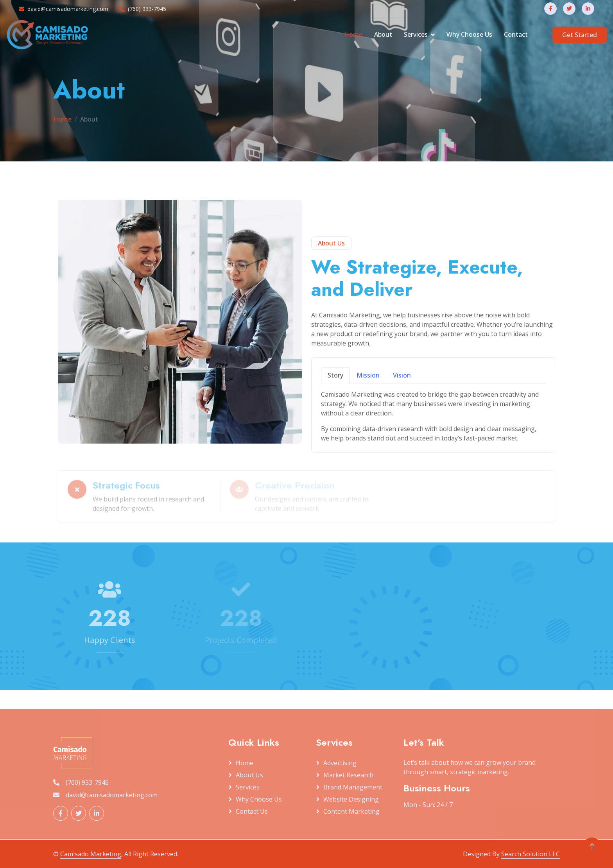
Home (353, 34)
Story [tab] (335, 401)
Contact (516, 34)
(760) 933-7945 (143, 9)
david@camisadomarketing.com (64, 9)
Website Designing (351, 799)
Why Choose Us (469, 34)
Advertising (340, 763)
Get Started (580, 35)
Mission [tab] (368, 401)
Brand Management (353, 787)
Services (416, 34)
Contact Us (252, 811)
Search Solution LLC (531, 854)
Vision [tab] (402, 401)
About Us (249, 775)
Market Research (348, 775)
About (383, 34)
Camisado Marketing (91, 854)
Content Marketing (351, 811)
